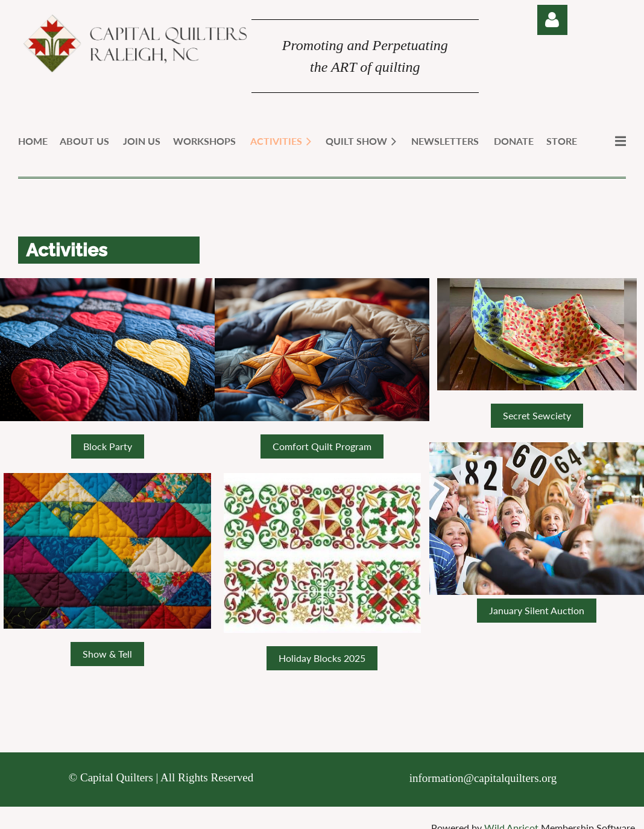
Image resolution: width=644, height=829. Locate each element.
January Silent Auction (537, 610)
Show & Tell (107, 654)
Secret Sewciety (537, 415)
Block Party (108, 446)
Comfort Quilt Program (322, 446)
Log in (552, 20)
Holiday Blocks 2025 (322, 658)
